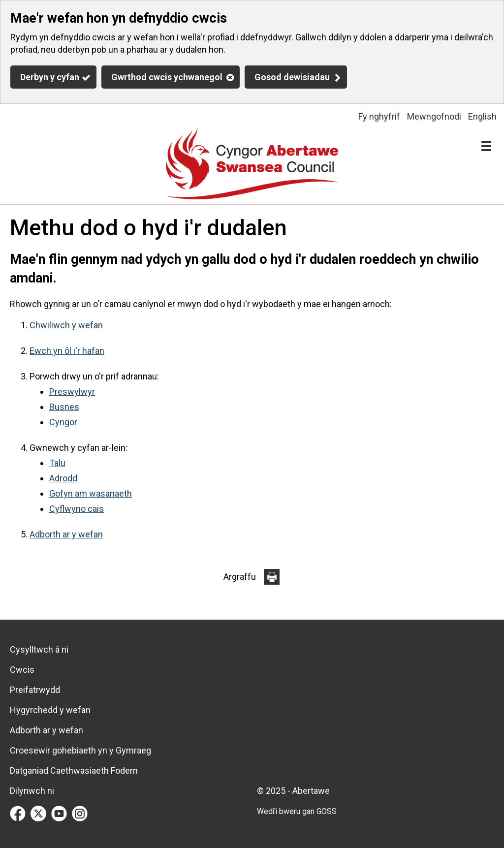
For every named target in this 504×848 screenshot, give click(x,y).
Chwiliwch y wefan (66, 325)
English (482, 116)
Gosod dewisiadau (292, 77)
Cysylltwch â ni (39, 649)
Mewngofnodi (434, 116)
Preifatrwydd (35, 690)
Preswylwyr (72, 392)
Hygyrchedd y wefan (50, 710)
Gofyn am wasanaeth (91, 493)
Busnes (64, 407)
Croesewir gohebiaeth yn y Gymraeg (80, 750)
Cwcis (22, 670)
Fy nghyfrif (379, 116)
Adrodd (63, 478)
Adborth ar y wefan (66, 534)
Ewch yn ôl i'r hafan (67, 351)
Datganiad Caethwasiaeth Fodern (74, 770)
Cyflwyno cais (77, 509)
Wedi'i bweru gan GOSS (297, 811)
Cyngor (63, 422)
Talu (57, 463)
